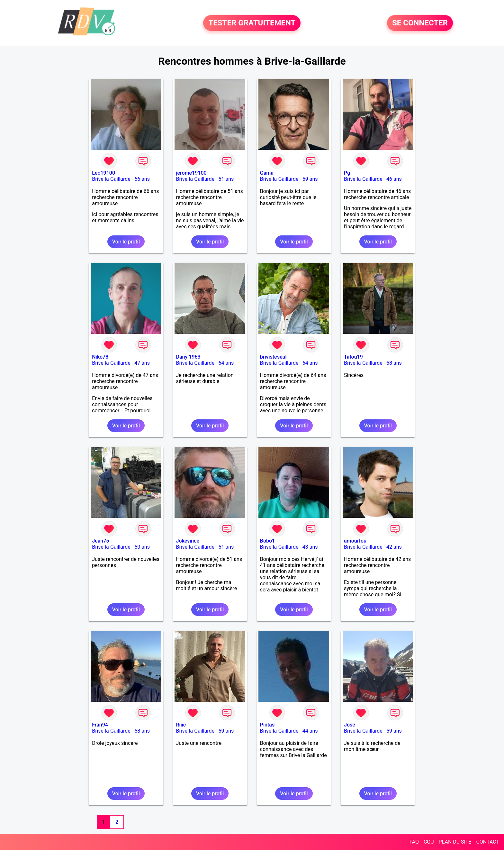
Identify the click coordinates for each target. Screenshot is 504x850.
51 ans (226, 179)
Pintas (267, 725)
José (350, 725)
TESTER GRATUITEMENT (252, 23)
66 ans (142, 179)
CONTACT (488, 842)
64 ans (226, 363)
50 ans (142, 547)
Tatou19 (353, 357)
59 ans (310, 179)
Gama (267, 173)
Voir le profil (126, 242)
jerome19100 (191, 173)
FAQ (414, 842)
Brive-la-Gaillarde (111, 179)
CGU (429, 842)
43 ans (310, 547)
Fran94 (100, 725)
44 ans (310, 731)
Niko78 (100, 357)
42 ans (394, 547)
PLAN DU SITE (455, 842)
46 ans (394, 179)
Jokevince (188, 541)
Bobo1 (267, 541)
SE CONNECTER (420, 23)
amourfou (355, 541)
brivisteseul (273, 357)
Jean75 (100, 541)
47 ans (142, 363)
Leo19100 (104, 173)
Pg (347, 173)
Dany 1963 (188, 357)
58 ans (394, 363)
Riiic (181, 725)
